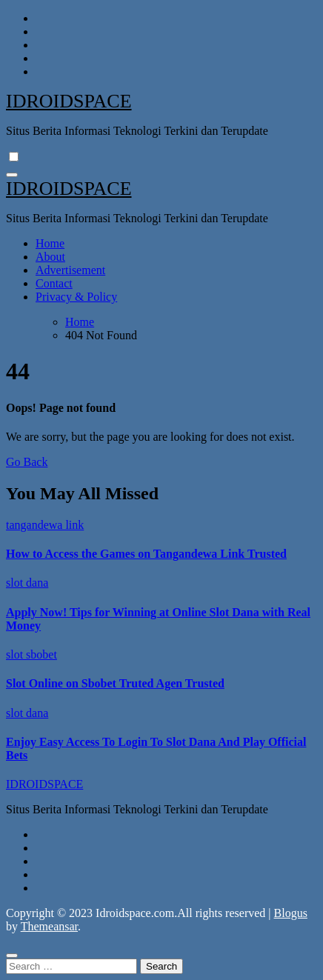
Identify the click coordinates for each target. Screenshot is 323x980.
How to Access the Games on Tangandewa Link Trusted (146, 554)
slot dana (27, 583)
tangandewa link (45, 525)
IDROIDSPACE (69, 101)
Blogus (291, 913)
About (50, 257)
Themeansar (49, 926)
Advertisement (70, 270)
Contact (54, 283)
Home (50, 243)
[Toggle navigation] (12, 175)
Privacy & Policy (76, 297)
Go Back (27, 462)
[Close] (12, 956)
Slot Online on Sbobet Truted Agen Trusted (115, 683)
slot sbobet (31, 654)
